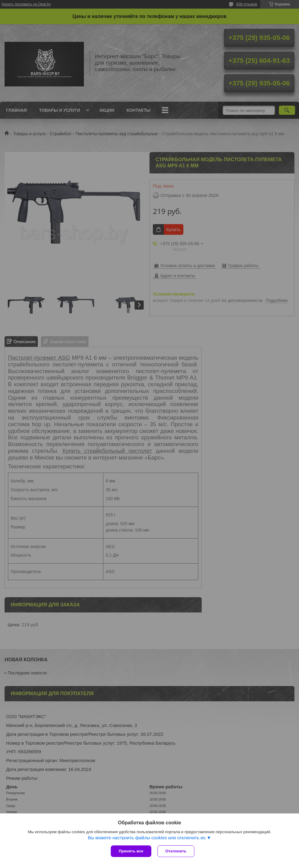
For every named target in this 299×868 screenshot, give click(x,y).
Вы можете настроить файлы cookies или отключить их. (147, 838)
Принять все (131, 851)
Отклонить (176, 851)
